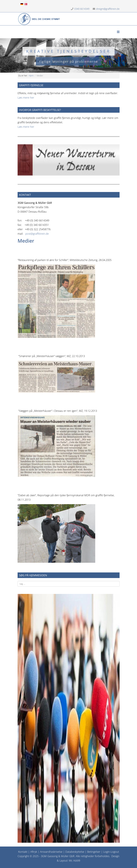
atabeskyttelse (76, 852)
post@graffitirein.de (37, 234)
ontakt (24, 852)
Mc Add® (75, 860)
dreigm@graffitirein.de (108, 9)
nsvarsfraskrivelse (52, 852)
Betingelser (94, 852)
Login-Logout (111, 852)
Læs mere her (26, 98)
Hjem (31, 76)
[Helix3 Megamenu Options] (118, 32)
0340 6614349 (82, 9)
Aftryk (34, 852)
